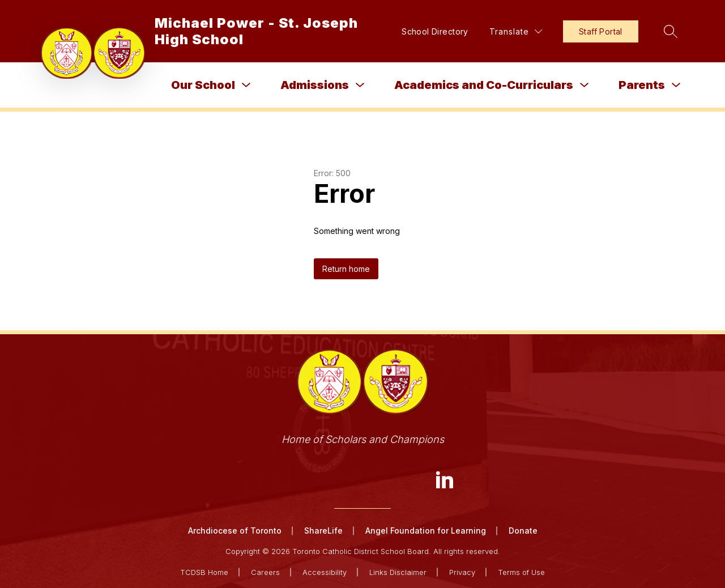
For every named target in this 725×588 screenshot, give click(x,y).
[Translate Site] (516, 31)
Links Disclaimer (398, 572)
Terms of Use (521, 572)
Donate (523, 531)
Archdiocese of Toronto (235, 531)
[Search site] (671, 31)
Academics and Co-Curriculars (484, 85)
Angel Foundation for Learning (426, 531)
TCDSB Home (204, 572)
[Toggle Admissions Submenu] (360, 85)
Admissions (315, 85)
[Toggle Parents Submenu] (676, 85)
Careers (265, 572)
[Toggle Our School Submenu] (246, 85)
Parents (642, 85)
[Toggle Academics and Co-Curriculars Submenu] (585, 85)
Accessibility (325, 572)
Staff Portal (601, 31)
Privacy (462, 572)
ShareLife (323, 531)
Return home (346, 269)
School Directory (435, 31)
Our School (203, 85)
